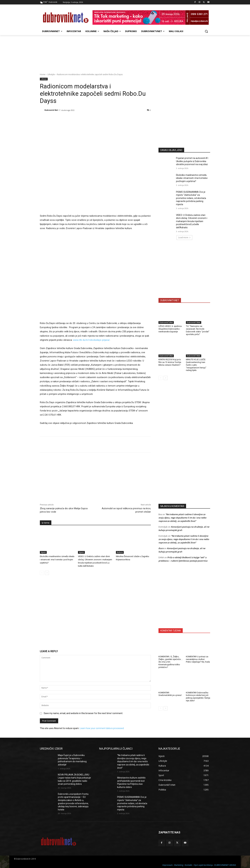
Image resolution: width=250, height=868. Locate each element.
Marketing (179, 865)
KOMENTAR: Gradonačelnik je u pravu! (170, 694)
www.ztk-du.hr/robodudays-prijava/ (91, 340)
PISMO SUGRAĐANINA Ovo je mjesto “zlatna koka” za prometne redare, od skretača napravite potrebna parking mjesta (191, 198)
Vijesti (43, 552)
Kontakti (188, 865)
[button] (206, 31)
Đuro (161, 548)
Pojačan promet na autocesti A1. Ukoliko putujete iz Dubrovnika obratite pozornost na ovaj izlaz (192, 161)
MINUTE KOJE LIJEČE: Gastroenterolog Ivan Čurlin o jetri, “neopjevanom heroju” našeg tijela (196, 365)
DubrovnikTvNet (166, 322)
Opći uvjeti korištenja (203, 865)
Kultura (120, 552)
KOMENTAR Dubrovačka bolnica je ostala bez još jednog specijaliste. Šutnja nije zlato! (198, 697)
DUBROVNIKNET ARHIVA (225, 865)
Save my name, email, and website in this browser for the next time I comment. (83, 713)
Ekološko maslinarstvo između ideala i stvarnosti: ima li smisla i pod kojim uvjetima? (57, 560)
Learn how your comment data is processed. (102, 728)
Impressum (168, 865)
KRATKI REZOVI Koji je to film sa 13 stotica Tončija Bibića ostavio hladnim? (170, 362)
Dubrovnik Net (51, 110)
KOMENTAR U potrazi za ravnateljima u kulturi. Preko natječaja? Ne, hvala (198, 659)
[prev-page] (42, 573)
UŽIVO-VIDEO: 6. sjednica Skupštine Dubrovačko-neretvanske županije (170, 329)
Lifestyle (51, 74)
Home (43, 74)
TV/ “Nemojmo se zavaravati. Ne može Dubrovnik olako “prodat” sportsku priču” (198, 330)
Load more (184, 237)
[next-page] (47, 573)
